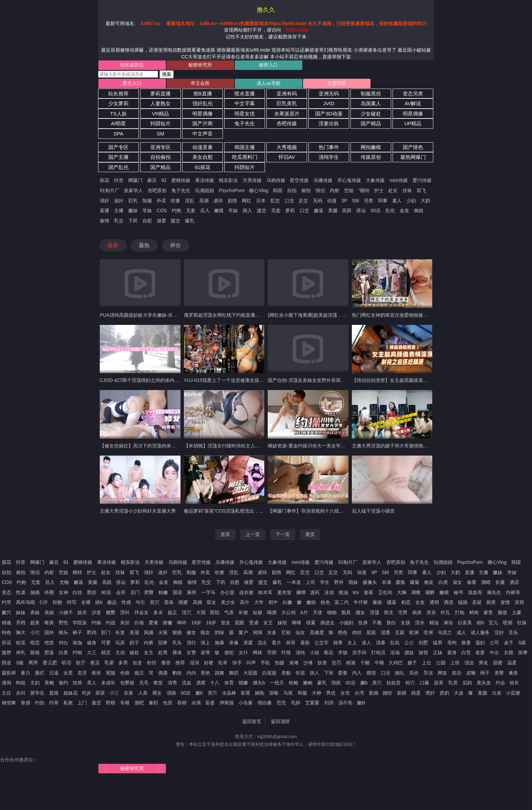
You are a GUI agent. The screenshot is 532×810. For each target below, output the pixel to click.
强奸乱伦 (203, 105)
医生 (389, 614)
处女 (393, 192)
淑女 (457, 584)
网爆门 (135, 182)
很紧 (311, 624)
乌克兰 (445, 634)
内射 (335, 192)
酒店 (514, 584)
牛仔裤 (361, 604)
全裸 (86, 604)
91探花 (203, 169)
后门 (135, 594)
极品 (112, 604)
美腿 (333, 212)
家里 (488, 614)
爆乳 (190, 222)
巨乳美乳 (287, 105)
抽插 (35, 594)
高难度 (317, 634)
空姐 (349, 192)
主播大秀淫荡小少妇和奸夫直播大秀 (138, 513)
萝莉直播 (160, 95)
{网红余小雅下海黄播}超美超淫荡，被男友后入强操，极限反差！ (336, 317)
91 (164, 182)
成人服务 (480, 634)
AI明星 (118, 125)
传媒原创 (371, 159)
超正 (172, 614)
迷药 (315, 594)
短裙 (258, 614)
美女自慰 (203, 159)
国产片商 (203, 125)
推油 (343, 594)
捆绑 (301, 594)
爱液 (153, 624)
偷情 (104, 222)
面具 (346, 614)
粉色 (325, 604)
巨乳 (133, 202)
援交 (262, 212)
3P (344, 202)
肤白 (391, 624)
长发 (120, 634)
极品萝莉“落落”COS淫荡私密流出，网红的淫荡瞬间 (238, 513)
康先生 (494, 594)
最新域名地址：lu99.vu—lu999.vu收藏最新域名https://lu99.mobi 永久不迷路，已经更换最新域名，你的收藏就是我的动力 (296, 23)
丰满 (386, 584)
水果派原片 (287, 115)
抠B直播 (203, 95)
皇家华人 (133, 192)
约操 (96, 624)
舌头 (513, 634)
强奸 (104, 202)
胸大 (21, 634)
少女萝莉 (118, 105)
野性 (63, 624)
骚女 (360, 614)
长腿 (500, 584)
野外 (339, 584)
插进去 (327, 624)
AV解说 (413, 105)
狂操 (522, 624)
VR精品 (161, 115)
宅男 (403, 614)
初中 (273, 604)
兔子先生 (245, 125)
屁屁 (371, 634)
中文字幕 (245, 105)
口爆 (424, 684)
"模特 (364, 192)
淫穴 (187, 614)
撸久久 (266, 10)
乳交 (119, 222)
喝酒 (272, 614)
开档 (21, 624)
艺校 (286, 634)
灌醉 (430, 594)
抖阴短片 (160, 125)
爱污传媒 (422, 182)
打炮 (460, 614)
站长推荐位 (126, 66)
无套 (191, 212)
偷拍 (306, 192)
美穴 (212, 694)
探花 (104, 182)
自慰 (147, 222)
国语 (177, 594)
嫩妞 (311, 604)
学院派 (80, 624)
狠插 (177, 634)
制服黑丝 (371, 95)
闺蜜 (183, 604)
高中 (245, 604)
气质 (229, 614)
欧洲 (414, 634)
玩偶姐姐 (205, 192)
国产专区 (118, 149)
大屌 (201, 614)
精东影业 (228, 182)
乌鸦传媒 (276, 182)
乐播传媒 (323, 182)
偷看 (472, 584)
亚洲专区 (160, 149)
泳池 (329, 594)
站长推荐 (118, 95)
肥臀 (149, 594)
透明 (434, 604)
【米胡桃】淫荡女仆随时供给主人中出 (224, 447)
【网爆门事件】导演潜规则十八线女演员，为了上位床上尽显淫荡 (337, 513)
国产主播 (118, 159)
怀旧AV (287, 159)
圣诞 (477, 604)
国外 (49, 634)
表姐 (49, 614)
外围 (49, 594)
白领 (139, 624)
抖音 (119, 182)
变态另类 (413, 95)
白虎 (443, 584)
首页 (225, 536)
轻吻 (57, 604)
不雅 (377, 624)
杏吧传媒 (287, 125)
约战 (111, 624)
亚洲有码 (287, 95)
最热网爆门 (413, 159)
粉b (480, 624)
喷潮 (508, 624)
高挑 (197, 604)
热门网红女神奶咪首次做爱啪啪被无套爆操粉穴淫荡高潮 (411, 317)
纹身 (363, 624)
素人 (397, 202)
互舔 (400, 634)
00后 (376, 212)
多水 (158, 614)
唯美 (49, 624)
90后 (106, 594)
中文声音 (203, 135)
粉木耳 (265, 594)
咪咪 (297, 624)
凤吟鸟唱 (25, 604)
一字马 (208, 594)
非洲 (428, 634)
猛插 (463, 604)
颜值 (502, 614)
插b (99, 604)
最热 (144, 247)
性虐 (21, 594)
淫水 (420, 624)
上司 (310, 584)
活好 (499, 634)
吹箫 (175, 202)
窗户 (243, 634)
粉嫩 (163, 594)
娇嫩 (168, 624)
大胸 (402, 594)
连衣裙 (246, 594)
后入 (205, 212)
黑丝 (92, 594)
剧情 (232, 202)
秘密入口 (237, 66)
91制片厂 (110, 192)
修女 (191, 634)
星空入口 (126, 85)
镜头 (63, 634)
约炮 (176, 212)
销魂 (6, 624)
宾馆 (519, 604)
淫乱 (190, 202)
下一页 (283, 536)
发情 (505, 604)
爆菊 (415, 584)
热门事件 (329, 149)
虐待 (218, 202)
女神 (63, 594)
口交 (289, 202)
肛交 (275, 202)
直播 (104, 212)
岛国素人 (371, 105)
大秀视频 (287, 149)
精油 (434, 624)
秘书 (458, 594)
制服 (147, 202)
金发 (404, 212)
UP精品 (413, 125)
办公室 (227, 594)
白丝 (77, 594)
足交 (303, 202)
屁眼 (240, 624)
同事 (383, 202)
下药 (133, 222)
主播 (119, 212)
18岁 (211, 624)
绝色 (343, 634)
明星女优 (245, 115)
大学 (259, 604)
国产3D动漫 (329, 115)
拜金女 (141, 614)
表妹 (35, 614)
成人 (461, 634)
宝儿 (493, 624)
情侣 (320, 192)
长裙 (243, 614)
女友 (420, 604)
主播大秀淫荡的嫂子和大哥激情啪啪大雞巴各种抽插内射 (411, 447)
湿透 (385, 634)
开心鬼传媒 (349, 182)
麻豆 (152, 182)
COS (162, 212)
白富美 (465, 624)
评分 (175, 247)
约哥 (6, 604)
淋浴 (448, 624)
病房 (417, 614)
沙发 (96, 614)
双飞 (421, 192)
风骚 (149, 634)
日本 (261, 202)
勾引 (140, 604)
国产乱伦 (118, 169)
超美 (35, 624)
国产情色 (413, 149)
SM (161, 135)
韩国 (278, 192)
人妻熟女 (160, 105)
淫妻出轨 (329, 125)
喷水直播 (245, 95)
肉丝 (357, 634)
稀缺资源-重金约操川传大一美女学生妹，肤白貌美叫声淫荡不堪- (336, 447)
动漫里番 (203, 149)
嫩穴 (6, 614)
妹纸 (282, 624)
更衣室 (284, 594)
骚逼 (392, 604)
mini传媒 (399, 182)
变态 (6, 594)
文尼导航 (293, 85)
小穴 (35, 634)
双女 (211, 604)
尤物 (64, 584)
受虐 (254, 624)
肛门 (106, 634)
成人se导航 (238, 85)
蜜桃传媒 (181, 182)
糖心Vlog (259, 192)
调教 (416, 594)
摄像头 (370, 584)
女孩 (405, 624)
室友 (226, 624)
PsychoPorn (232, 192)
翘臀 (111, 614)
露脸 (400, 584)
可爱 (106, 644)
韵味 (220, 634)
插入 (247, 212)
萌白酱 (265, 704)
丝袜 (407, 192)
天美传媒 (252, 182)
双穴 (155, 604)
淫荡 (375, 614)
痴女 (205, 634)
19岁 (196, 624)
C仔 (44, 604)
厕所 (192, 594)
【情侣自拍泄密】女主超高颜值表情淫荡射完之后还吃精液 (414, 382)
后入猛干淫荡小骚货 (373, 513)
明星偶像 (203, 115)
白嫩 (287, 604)
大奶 (425, 202)
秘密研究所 (182, 66)
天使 (318, 614)
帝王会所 (182, 85)
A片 (304, 614)
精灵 (106, 654)
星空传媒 (299, 182)
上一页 (253, 536)
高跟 (347, 212)
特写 (72, 604)
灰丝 (125, 624)
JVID (329, 105)
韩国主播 (245, 149)
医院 (215, 614)
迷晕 (368, 594)
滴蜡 (486, 584)
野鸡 (92, 634)
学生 (325, 584)
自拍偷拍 (160, 159)
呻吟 (182, 624)
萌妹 (353, 584)
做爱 (161, 222)
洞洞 (258, 634)
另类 (368, 202)
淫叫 (125, 614)
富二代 (342, 604)
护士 (379, 192)
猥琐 (371, 674)
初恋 (406, 604)
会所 (121, 594)
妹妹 (21, 614)
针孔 (445, 614)
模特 (77, 574)
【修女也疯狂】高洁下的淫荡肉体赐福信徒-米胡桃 (153, 447)
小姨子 (66, 614)
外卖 (161, 202)
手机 (265, 664)
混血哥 (475, 594)
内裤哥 (513, 594)
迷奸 (119, 202)
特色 (6, 634)
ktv (356, 594)
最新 (113, 247)
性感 (126, 604)
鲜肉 (474, 614)
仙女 (300, 634)
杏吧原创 (157, 192)
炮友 (429, 584)
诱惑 (449, 604)
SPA (119, 135)
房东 (431, 614)
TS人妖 (118, 115)
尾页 (310, 536)
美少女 (228, 604)
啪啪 (332, 614)
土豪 (517, 614)
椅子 (77, 634)
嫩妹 (133, 212)
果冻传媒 (205, 182)
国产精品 (371, 125)
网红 (247, 202)
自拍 (292, 192)
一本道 (294, 584)
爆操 (377, 604)
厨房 (491, 604)
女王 (268, 624)
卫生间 (385, 594)
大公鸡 (288, 614)
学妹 (147, 212)
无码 (318, 202)
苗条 (169, 604)
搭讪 (361, 212)
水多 (272, 634)
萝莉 (290, 212)
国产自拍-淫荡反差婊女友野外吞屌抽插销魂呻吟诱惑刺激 (328, 382)
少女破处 (371, 115)
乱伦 (390, 212)
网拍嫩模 (371, 149)
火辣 (163, 634)
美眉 (134, 634)
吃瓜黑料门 (245, 159)
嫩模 (219, 212)
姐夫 (82, 614)
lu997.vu (150, 23)
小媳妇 (346, 624)
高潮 (204, 202)
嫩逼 (319, 212)
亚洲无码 (329, 95)
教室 (158, 684)
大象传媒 (375, 182)
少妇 (411, 202)
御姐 (419, 212)
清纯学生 (329, 159)
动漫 (332, 202)
